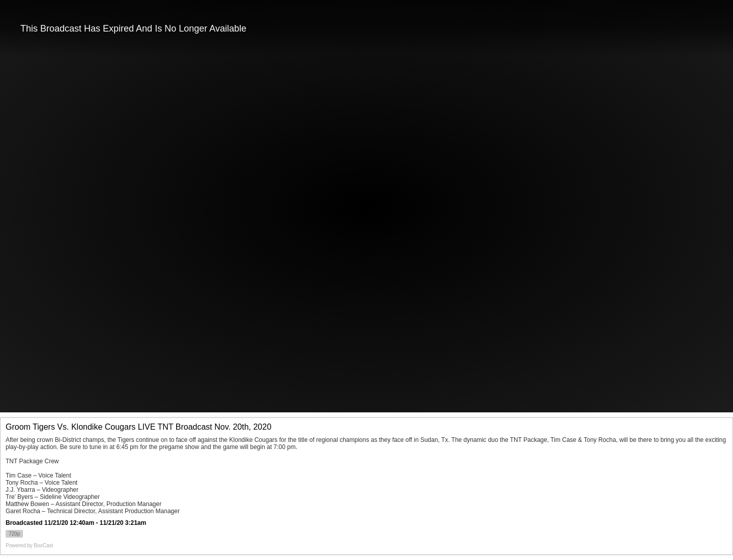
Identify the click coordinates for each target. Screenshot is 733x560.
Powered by (29, 545)
